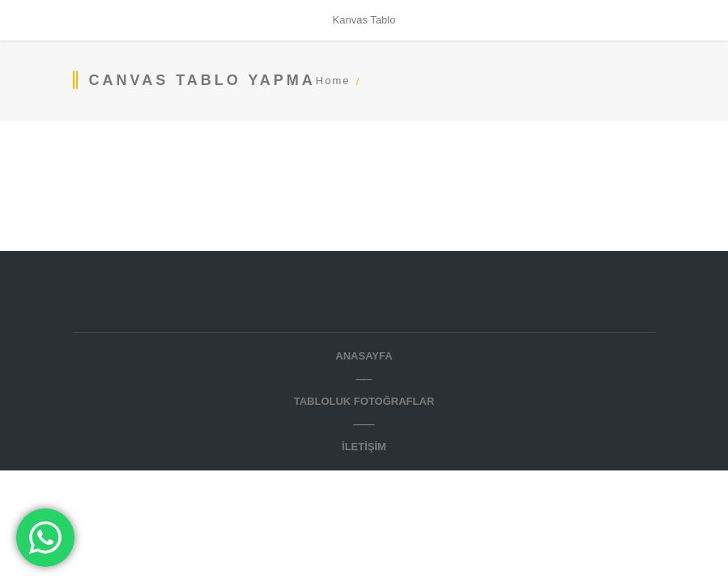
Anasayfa (364, 356)
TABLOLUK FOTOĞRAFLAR (364, 401)
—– (364, 379)
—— (364, 424)
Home (333, 81)
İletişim (364, 447)
